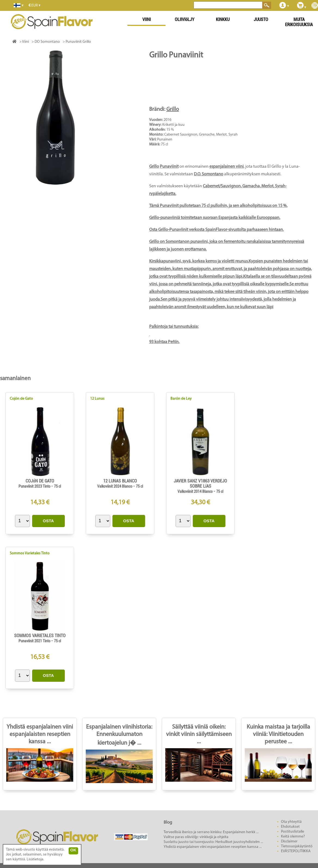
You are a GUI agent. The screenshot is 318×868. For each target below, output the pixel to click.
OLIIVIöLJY (185, 19)
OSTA (48, 521)
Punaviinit (169, 167)
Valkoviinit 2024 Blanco (115, 486)
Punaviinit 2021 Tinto (35, 641)
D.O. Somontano (209, 174)
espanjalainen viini (227, 167)
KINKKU (223, 19)
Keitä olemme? (293, 837)
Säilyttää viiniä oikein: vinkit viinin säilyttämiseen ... (199, 734)
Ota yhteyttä (291, 822)
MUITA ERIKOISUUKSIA (299, 22)
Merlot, (268, 186)
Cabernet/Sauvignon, (223, 186)
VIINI (147, 19)
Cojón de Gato (21, 399)
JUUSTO (261, 19)
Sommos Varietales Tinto (30, 553)
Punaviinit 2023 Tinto (35, 486)
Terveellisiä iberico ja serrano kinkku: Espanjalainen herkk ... (211, 832)
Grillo (173, 109)
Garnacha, (252, 186)
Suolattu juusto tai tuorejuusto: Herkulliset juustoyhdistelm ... (213, 842)
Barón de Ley (181, 399)
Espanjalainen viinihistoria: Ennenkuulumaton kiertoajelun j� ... (119, 735)
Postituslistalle (293, 832)
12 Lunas (97, 399)
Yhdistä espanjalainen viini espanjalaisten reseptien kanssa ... (40, 734)
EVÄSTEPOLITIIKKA (296, 851)
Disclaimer (289, 841)
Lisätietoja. (35, 859)
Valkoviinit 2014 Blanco (195, 491)
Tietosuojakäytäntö (297, 846)
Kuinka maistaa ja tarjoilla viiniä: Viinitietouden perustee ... (278, 734)
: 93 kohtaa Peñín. (231, 273)
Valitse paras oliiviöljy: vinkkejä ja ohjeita (196, 837)
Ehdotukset (290, 827)
